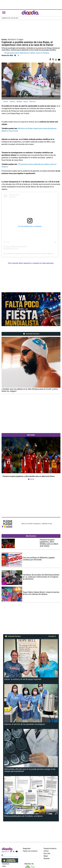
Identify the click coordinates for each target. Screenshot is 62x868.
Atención (32, 102)
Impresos (6, 864)
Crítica (46, 851)
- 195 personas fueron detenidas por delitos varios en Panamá (26, 53)
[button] (6, 459)
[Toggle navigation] (4, 13)
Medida (19, 102)
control (6, 102)
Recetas (47, 858)
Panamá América (50, 848)
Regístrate (27, 848)
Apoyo (26, 102)
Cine (4, 866)
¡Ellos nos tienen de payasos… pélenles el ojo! (37, 524)
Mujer (46, 856)
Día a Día (47, 853)
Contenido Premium (31, 334)
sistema (12, 102)
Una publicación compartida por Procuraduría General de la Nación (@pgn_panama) (31, 254)
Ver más (52, 636)
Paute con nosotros (30, 851)
